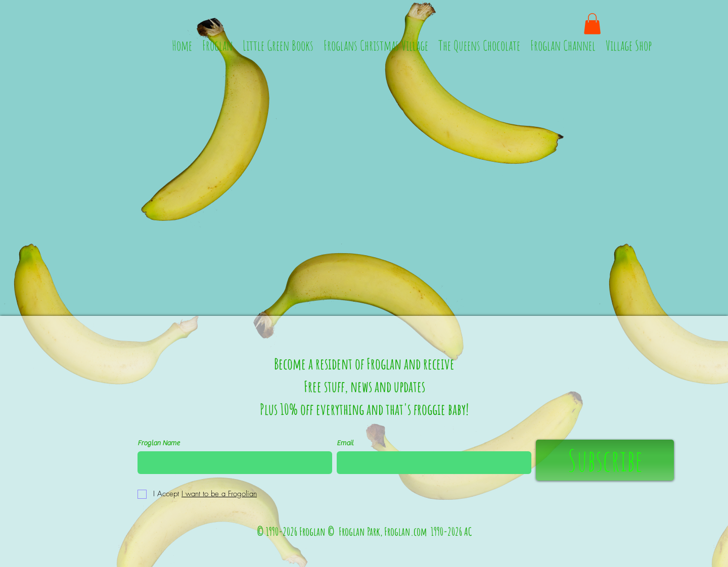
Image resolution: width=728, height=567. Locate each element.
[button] (592, 24)
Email (345, 443)
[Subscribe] (605, 460)
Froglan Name (158, 443)
